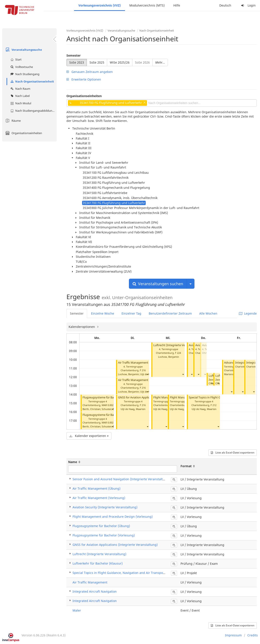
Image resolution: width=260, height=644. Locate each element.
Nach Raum (20, 89)
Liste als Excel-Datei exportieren (233, 453)
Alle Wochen (208, 313)
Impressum (233, 635)
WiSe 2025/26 (120, 62)
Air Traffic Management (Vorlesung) (141, 363)
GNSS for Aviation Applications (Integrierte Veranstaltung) (115, 545)
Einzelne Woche (103, 313)
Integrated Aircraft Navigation (95, 591)
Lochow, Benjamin (128, 374)
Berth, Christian (91, 409)
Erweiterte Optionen (84, 79)
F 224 (178, 353)
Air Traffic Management (90, 582)
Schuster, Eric (109, 409)
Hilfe (177, 5)
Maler (77, 610)
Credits (253, 635)
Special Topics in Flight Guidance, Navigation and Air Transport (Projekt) (125, 573)
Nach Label (19, 96)
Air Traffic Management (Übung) (139, 380)
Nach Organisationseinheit (32, 81)
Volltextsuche (21, 67)
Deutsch (225, 5)
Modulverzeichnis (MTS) (147, 5)
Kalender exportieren (89, 436)
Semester (73, 55)
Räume (13, 121)
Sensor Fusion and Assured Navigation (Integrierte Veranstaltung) (121, 479)
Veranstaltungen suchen (158, 284)
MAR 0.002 (108, 405)
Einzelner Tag (131, 313)
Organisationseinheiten (23, 133)
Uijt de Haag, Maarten (133, 409)
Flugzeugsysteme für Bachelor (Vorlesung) (110, 397)
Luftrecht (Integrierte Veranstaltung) (177, 345)
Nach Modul (20, 103)
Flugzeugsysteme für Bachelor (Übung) (108, 415)
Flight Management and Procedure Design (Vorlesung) (113, 517)
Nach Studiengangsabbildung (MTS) (33, 111)
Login (248, 5)
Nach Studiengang (24, 74)
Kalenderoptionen (82, 327)
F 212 (214, 405)
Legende (248, 313)
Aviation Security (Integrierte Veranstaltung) (105, 507)
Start (15, 59)
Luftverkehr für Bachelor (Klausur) (98, 563)
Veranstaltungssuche (23, 50)
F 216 (143, 370)
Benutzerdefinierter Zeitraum (170, 313)
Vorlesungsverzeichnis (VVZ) (100, 5)
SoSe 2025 (97, 62)
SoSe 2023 (77, 62)
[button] (112, 409)
